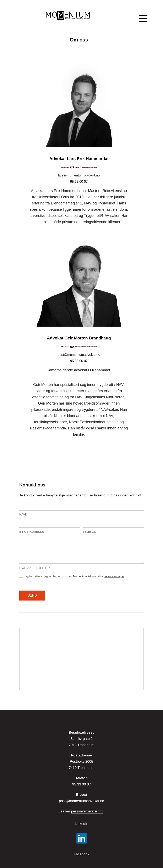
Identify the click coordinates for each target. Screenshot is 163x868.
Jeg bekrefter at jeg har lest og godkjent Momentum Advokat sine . (72, 577)
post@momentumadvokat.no (79, 355)
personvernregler (114, 576)
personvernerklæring (87, 811)
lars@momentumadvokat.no (79, 175)
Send (32, 595)
